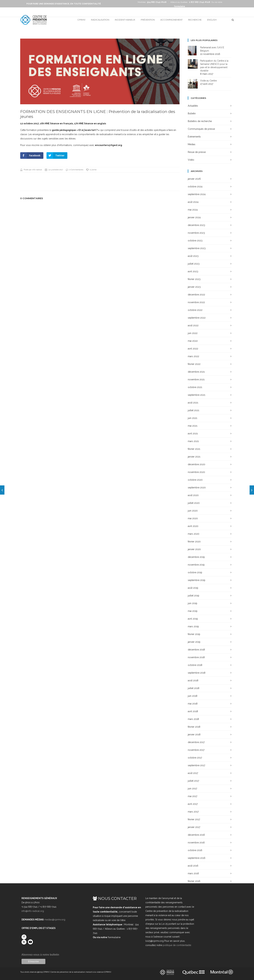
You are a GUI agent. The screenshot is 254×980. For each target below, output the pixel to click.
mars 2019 (193, 626)
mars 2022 (193, 356)
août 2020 (193, 495)
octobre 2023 (195, 241)
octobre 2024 (195, 187)
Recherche (195, 20)
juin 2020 (193, 511)
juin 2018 (193, 696)
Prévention (148, 20)
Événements (194, 137)
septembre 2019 (196, 580)
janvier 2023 (194, 287)
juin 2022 (193, 333)
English (212, 20)
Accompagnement (171, 20)
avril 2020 (193, 526)
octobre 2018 (195, 665)
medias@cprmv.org (55, 920)
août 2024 (193, 202)
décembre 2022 (196, 295)
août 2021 (193, 403)
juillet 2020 (194, 503)
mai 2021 (193, 426)
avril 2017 (193, 804)
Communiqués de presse (201, 129)
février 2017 (194, 819)
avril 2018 (193, 711)
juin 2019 (192, 603)
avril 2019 (193, 619)
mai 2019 (193, 611)
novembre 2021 (196, 379)
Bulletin (192, 113)
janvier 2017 (194, 827)
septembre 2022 (197, 318)
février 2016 (194, 881)
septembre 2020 (197, 488)
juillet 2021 (193, 410)
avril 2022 (193, 349)
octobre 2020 (195, 480)
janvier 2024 (194, 217)
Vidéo (191, 160)
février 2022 (194, 364)
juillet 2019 (193, 596)
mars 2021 (193, 441)
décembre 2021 (196, 372)
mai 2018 (193, 704)
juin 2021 (192, 418)
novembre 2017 (196, 750)
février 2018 (194, 727)
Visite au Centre (208, 81)
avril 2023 (193, 271)
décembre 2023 (196, 225)
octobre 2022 (195, 310)
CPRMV (81, 20)
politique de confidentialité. (177, 945)
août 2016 (193, 866)
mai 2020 (193, 518)
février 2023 (194, 279)
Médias (192, 144)
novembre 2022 (196, 302)
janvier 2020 (194, 549)
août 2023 (193, 256)
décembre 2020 (196, 464)
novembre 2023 (196, 233)
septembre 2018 (197, 673)
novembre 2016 (196, 843)
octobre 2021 (195, 387)
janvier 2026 (194, 179)
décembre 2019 (196, 557)
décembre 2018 (196, 650)
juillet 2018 (194, 688)
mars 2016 (193, 873)
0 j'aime (91, 170)
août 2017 (193, 773)
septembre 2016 (197, 858)
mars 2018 (193, 719)
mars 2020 (194, 534)
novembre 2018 (196, 657)
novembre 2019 (196, 565)
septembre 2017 (196, 765)
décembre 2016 (196, 835)
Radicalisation (100, 20)
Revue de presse (197, 152)
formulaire (114, 937)
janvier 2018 (194, 735)
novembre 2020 (196, 472)
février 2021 (194, 449)
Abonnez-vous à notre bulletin (40, 955)
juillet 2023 (194, 264)
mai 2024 (193, 210)
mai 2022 (193, 341)
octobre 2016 (195, 850)
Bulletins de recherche (200, 121)
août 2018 (193, 680)
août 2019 (193, 588)
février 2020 (194, 542)
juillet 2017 (193, 781)
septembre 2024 (197, 194)
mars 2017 (193, 812)
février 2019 (194, 634)
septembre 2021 (196, 395)
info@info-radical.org (33, 911)
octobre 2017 (195, 758)
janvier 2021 (194, 457)
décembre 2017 (196, 742)
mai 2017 (192, 796)
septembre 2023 (197, 248)
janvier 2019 (194, 642)
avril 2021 (193, 434)
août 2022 (193, 325)
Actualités (193, 106)
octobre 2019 (195, 572)
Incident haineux (125, 20)
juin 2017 (192, 789)
